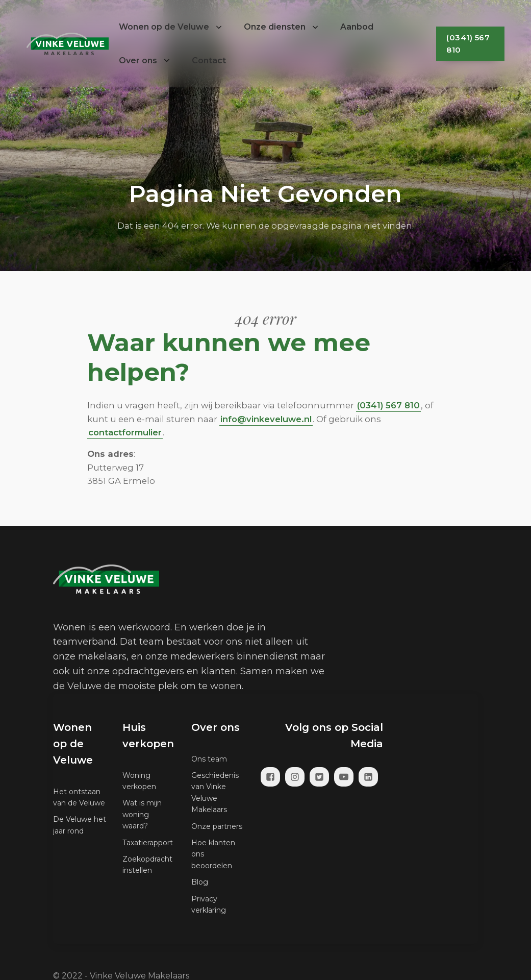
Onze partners (217, 826)
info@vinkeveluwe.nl (266, 419)
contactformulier (125, 432)
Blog (200, 882)
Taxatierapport (148, 843)
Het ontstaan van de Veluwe (79, 797)
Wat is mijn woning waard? (142, 814)
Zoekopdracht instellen (147, 865)
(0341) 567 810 (468, 44)
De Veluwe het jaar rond (80, 825)
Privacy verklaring (209, 904)
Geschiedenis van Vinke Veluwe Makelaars (215, 792)
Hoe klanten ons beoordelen (213, 854)
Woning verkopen (139, 781)
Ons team (209, 759)
